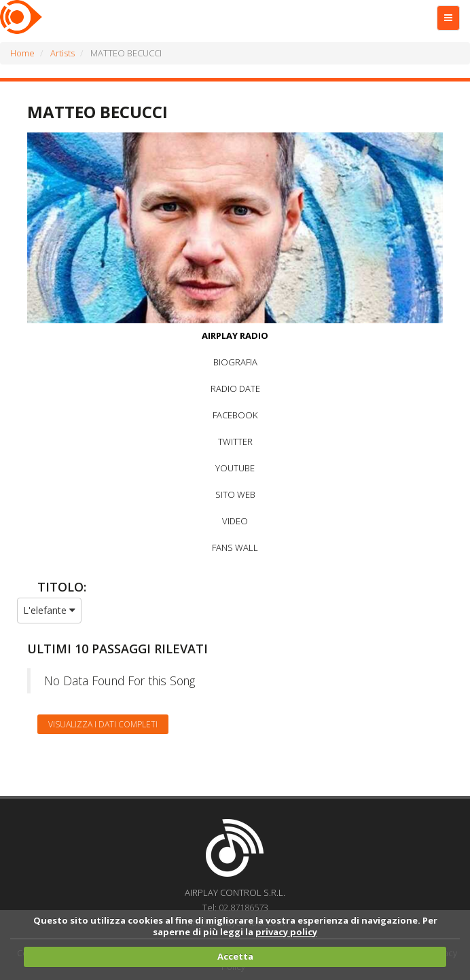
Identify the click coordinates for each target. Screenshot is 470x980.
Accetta (235, 956)
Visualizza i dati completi (103, 724)
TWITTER (235, 441)
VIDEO (235, 521)
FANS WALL (235, 547)
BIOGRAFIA (235, 362)
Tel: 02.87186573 (235, 907)
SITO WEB (235, 494)
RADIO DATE (235, 388)
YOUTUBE (235, 468)
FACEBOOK (235, 415)
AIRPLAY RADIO (235, 335)
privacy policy (286, 932)
